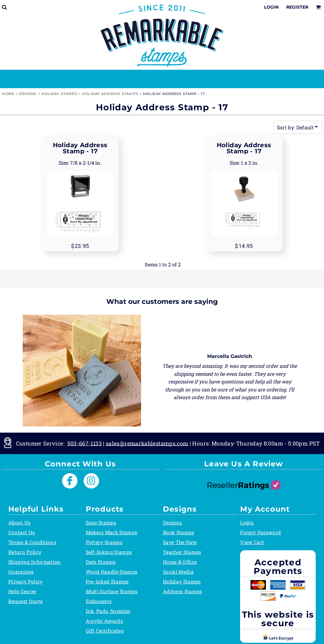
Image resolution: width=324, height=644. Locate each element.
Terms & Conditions (32, 542)
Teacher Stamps (182, 552)
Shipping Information (34, 562)
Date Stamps (101, 562)
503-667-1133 (85, 443)
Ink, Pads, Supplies (108, 611)
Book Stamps (179, 532)
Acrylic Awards (104, 621)
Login (271, 7)
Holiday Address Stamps (110, 94)
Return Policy (25, 552)
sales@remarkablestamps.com (147, 443)
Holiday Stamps (59, 94)
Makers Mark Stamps (112, 532)
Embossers (99, 601)
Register (297, 7)
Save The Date (180, 542)
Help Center (22, 591)
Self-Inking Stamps (109, 552)
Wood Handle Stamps (112, 572)
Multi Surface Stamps (112, 591)
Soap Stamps (101, 522)
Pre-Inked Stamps (107, 581)
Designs (28, 94)
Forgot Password (261, 532)
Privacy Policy (25, 581)
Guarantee (21, 572)
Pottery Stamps (104, 542)
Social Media (178, 572)
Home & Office (180, 562)
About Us (20, 522)
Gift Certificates (105, 631)
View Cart (252, 542)
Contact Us (22, 532)
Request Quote (26, 601)
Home (8, 94)
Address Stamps (182, 591)
